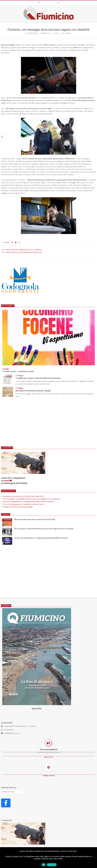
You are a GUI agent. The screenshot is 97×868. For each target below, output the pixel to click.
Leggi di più (52, 865)
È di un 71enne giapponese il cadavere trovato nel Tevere (23, 504)
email (8, 481)
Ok (44, 865)
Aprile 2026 (37, 709)
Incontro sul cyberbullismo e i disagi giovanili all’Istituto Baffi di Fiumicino (29, 502)
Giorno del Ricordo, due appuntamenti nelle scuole (24, 252)
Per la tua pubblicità (48, 749)
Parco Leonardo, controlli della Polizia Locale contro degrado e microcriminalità (31, 499)
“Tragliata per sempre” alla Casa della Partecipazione (38, 378)
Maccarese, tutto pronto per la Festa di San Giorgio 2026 (23, 496)
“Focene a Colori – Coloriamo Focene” (18, 371)
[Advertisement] (48, 423)
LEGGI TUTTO (48, 757)
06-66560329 (9, 730)
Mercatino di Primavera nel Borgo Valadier (34, 391)
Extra (57, 33)
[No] (94, 858)
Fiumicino (68, 33)
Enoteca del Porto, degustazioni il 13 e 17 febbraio (24, 250)
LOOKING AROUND (48, 776)
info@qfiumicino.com (12, 733)
